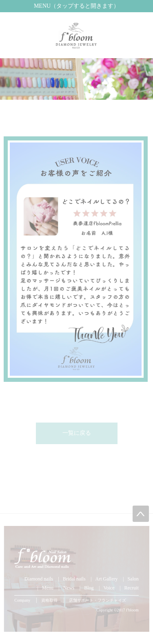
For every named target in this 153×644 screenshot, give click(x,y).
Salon (133, 579)
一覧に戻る (77, 433)
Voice (109, 588)
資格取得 (49, 600)
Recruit (131, 588)
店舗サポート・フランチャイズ (98, 600)
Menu (48, 588)
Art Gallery (107, 579)
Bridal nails (74, 579)
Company (22, 600)
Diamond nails (39, 579)
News (69, 588)
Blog (89, 588)
